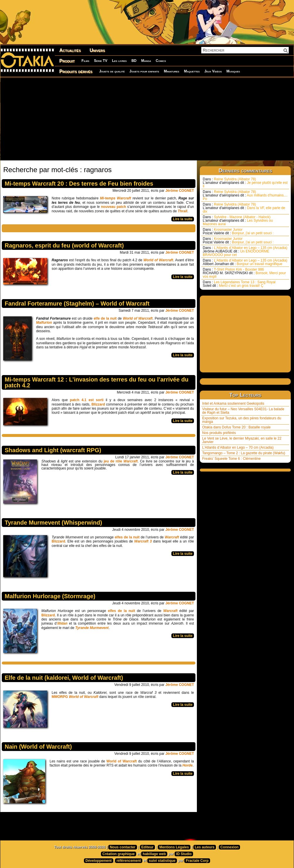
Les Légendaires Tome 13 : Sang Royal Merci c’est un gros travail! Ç (239, 284)
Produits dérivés (76, 71)
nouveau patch (113, 207)
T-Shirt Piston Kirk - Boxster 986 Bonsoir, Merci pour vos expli (244, 273)
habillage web (154, 854)
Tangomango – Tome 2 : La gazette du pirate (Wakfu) (244, 453)
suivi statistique (162, 861)
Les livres (119, 61)
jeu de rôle (121, 461)
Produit (67, 61)
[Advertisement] (96, 119)
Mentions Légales (174, 847)
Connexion (229, 847)
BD (134, 61)
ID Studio (184, 854)
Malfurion (45, 323)
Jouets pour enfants (144, 71)
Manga (146, 61)
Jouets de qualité (112, 71)
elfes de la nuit (127, 537)
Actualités (70, 50)
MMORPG (60, 697)
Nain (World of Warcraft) (38, 747)
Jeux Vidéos (213, 71)
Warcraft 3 (143, 541)
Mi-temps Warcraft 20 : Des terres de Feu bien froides (79, 184)
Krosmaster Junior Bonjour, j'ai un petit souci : (238, 231)
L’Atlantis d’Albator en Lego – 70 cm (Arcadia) (238, 447)
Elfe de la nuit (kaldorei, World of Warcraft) (64, 678)
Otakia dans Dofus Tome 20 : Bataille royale (236, 427)
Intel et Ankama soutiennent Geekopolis (233, 404)
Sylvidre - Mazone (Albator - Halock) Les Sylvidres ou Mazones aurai (238, 221)
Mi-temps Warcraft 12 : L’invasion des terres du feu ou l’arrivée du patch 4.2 (97, 382)
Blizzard (98, 404)
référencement (129, 861)
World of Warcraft (158, 260)
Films (85, 61)
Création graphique (119, 854)
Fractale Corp (197, 861)
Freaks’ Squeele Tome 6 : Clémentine (231, 459)
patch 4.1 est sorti (87, 400)
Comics (161, 61)
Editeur (147, 847)
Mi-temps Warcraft (115, 198)
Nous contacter (122, 847)
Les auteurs (205, 847)
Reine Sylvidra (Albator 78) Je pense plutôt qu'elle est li (245, 183)
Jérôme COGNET (180, 191)
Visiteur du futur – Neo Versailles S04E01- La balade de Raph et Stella (243, 411)
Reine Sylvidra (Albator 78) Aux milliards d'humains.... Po (245, 195)
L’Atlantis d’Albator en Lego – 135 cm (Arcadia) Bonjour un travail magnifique (245, 262)
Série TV (100, 61)
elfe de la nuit (105, 318)
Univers (97, 50)
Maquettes (192, 71)
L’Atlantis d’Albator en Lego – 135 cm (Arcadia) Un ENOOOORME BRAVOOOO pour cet (245, 251)
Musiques (233, 71)
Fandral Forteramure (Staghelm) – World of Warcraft (77, 304)
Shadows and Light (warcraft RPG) (53, 450)
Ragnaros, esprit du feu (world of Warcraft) (64, 245)
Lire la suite (183, 219)
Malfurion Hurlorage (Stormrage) (50, 596)
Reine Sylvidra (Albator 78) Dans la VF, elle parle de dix (244, 208)
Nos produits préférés (219, 433)
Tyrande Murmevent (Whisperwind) (53, 523)
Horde (188, 765)
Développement (98, 861)
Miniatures (171, 71)
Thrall (183, 211)
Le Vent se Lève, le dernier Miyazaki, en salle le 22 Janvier (242, 440)
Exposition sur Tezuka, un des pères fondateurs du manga (242, 420)
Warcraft (172, 537)
